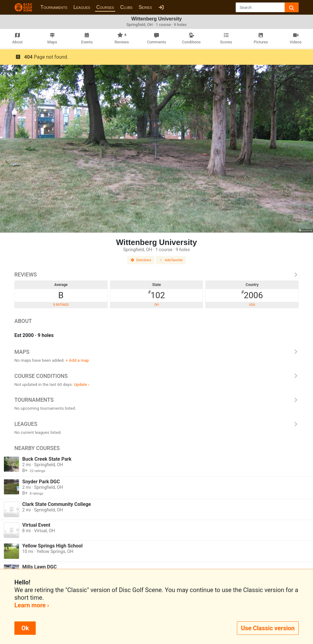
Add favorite (171, 260)
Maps (156, 352)
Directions (141, 260)
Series (145, 7)
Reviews (156, 275)
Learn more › (32, 605)
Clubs (126, 7)
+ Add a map (77, 360)
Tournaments (54, 7)
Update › (81, 384)
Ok (25, 628)
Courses (105, 7)
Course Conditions (156, 376)
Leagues (82, 7)
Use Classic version (268, 628)
